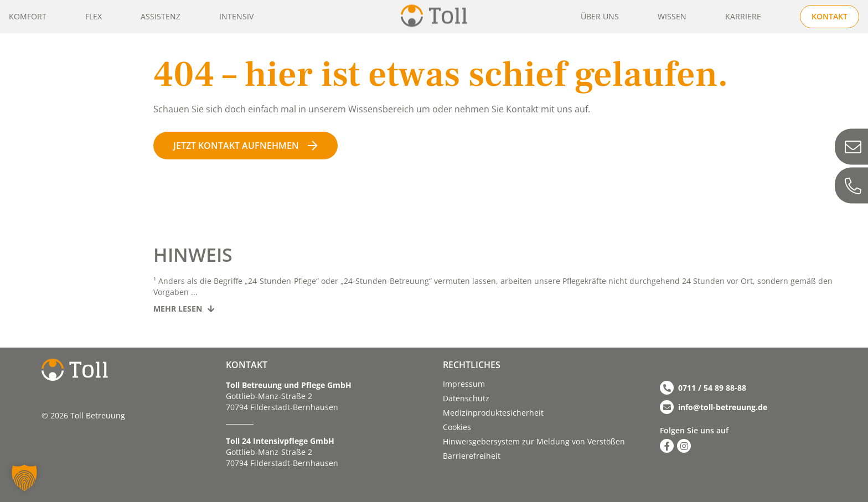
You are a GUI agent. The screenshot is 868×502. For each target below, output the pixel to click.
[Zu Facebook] (667, 446)
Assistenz (161, 16)
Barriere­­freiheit (472, 456)
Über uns (600, 16)
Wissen (672, 16)
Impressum (464, 384)
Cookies (457, 427)
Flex (94, 16)
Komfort (28, 16)
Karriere (743, 16)
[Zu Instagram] (684, 446)
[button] (24, 478)
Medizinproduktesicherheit (493, 413)
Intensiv (236, 16)
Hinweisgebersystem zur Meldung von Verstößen (534, 441)
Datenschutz (466, 398)
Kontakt (830, 16)
